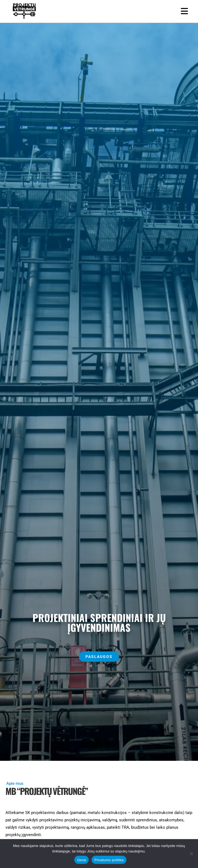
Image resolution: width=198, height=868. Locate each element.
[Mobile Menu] (184, 11)
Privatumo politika (109, 860)
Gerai (82, 860)
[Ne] (191, 854)
